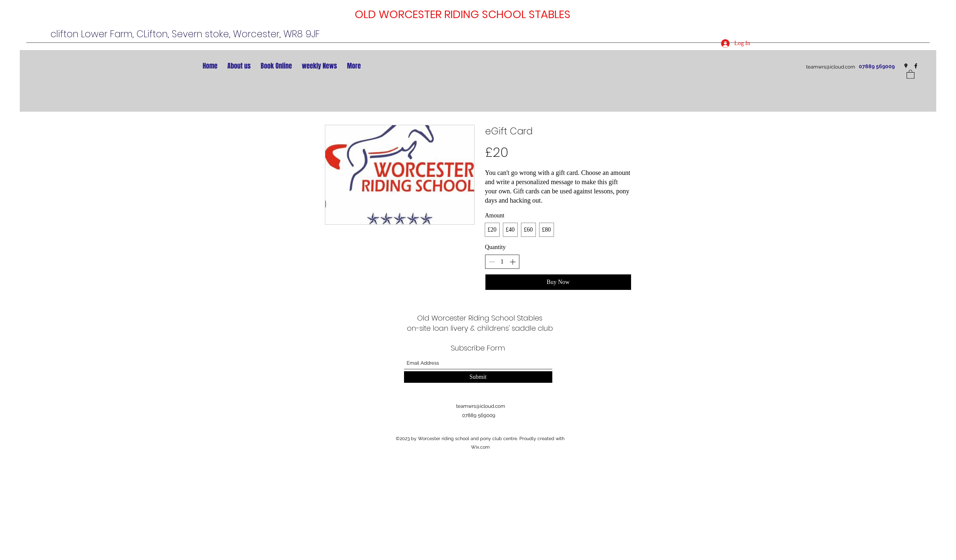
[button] (911, 74)
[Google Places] (906, 66)
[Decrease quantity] (492, 262)
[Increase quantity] (513, 262)
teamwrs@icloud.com (831, 67)
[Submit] (478, 377)
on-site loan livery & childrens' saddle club (480, 328)
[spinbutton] (502, 262)
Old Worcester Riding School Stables (480, 318)
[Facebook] (916, 66)
